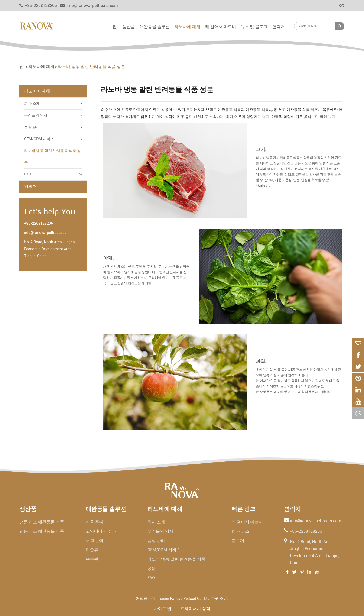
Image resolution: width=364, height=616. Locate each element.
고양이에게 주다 (101, 531)
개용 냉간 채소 (114, 266)
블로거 (238, 540)
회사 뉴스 (240, 531)
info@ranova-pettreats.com (89, 5)
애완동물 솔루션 (155, 27)
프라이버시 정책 (195, 608)
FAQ (28, 174)
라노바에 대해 (187, 27)
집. (115, 27)
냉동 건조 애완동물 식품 (42, 522)
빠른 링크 (244, 509)
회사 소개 (32, 103)
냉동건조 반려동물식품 (283, 158)
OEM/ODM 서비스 (39, 139)
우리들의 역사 (36, 115)
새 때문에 (94, 540)
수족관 (92, 559)
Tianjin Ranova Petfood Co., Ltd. (184, 598)
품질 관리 (32, 127)
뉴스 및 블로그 (254, 27)
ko (338, 5)
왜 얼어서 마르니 (221, 27)
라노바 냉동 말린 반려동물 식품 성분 (91, 66)
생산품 (129, 27)
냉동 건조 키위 (299, 370)
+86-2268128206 (39, 223)
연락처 (279, 27)
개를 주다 (94, 522)
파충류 (92, 550)
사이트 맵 (163, 608)
